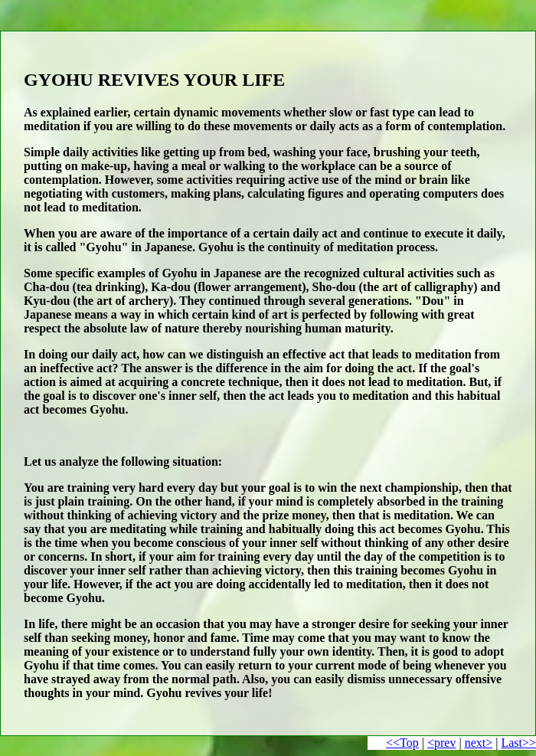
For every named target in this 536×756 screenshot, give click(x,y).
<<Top (402, 743)
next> (479, 743)
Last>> (518, 743)
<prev (441, 743)
